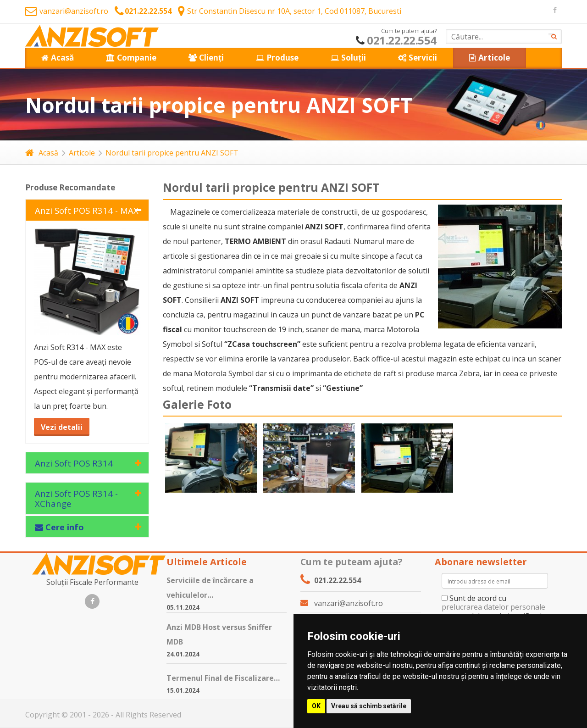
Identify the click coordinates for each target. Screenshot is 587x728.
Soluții (348, 58)
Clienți (206, 58)
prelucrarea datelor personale (493, 607)
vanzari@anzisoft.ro (67, 11)
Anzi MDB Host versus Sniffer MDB (219, 634)
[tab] (87, 527)
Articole (490, 58)
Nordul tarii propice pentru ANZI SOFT (172, 153)
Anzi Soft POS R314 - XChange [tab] (76, 498)
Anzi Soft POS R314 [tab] (74, 463)
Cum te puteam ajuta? (351, 562)
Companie (131, 58)
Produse (277, 58)
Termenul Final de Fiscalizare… (223, 678)
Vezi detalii (62, 427)
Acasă (58, 58)
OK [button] (316, 706)
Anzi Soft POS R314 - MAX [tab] (87, 210)
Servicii (418, 58)
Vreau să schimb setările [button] (369, 706)
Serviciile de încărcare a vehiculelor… (210, 588)
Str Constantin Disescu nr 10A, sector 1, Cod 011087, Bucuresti (290, 11)
